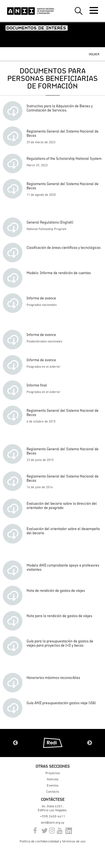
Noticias (53, 779)
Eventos (53, 785)
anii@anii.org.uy (53, 822)
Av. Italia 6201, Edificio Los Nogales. (53, 808)
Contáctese (53, 799)
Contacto (53, 792)
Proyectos (53, 773)
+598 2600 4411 (53, 816)
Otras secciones (53, 766)
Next (90, 743)
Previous (15, 743)
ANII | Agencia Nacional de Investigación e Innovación (31, 11)
